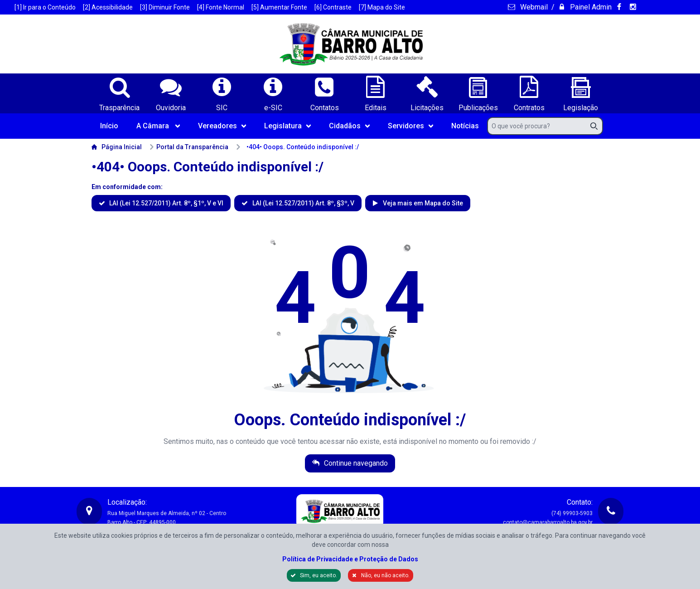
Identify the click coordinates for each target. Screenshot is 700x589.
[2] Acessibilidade (108, 7)
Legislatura (287, 126)
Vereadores (222, 126)
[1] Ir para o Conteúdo (45, 7)
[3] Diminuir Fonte (165, 7)
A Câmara (158, 126)
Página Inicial (117, 147)
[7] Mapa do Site (382, 7)
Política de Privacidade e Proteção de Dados (350, 559)
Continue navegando (355, 463)
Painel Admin (590, 7)
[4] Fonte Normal (221, 7)
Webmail (533, 7)
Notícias (465, 126)
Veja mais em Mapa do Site (422, 203)
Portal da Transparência (189, 147)
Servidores (410, 126)
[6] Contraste (333, 7)
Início (109, 126)
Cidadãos (349, 126)
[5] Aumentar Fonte (279, 7)
